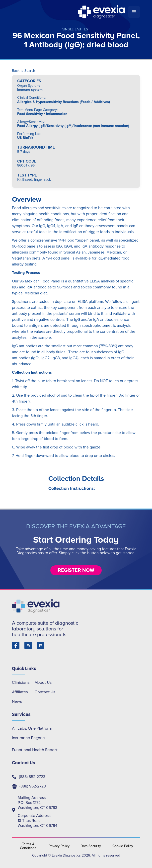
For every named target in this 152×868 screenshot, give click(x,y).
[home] (70, 12)
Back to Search (24, 71)
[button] (134, 12)
